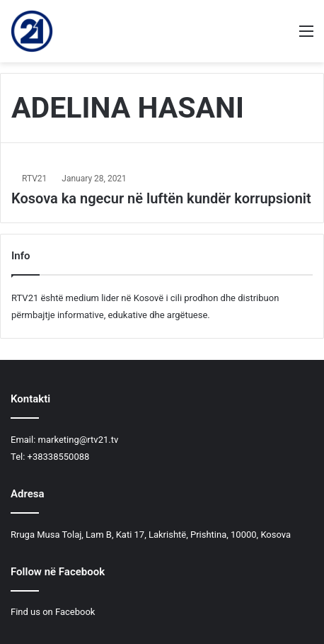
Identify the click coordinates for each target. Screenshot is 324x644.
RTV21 (34, 179)
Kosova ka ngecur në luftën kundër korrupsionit (161, 198)
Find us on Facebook (53, 612)
